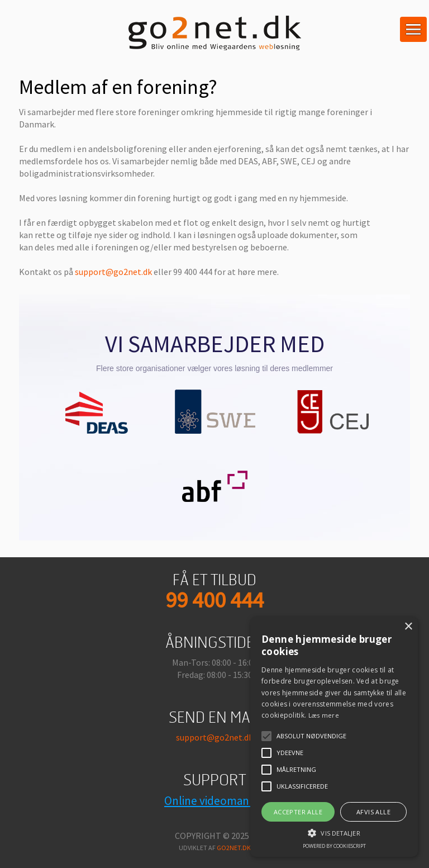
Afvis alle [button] (373, 812)
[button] (334, 832)
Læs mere (324, 715)
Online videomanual (214, 801)
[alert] (334, 737)
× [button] (408, 627)
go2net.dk (234, 848)
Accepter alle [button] (298, 812)
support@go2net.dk (113, 272)
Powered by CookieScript (334, 846)
